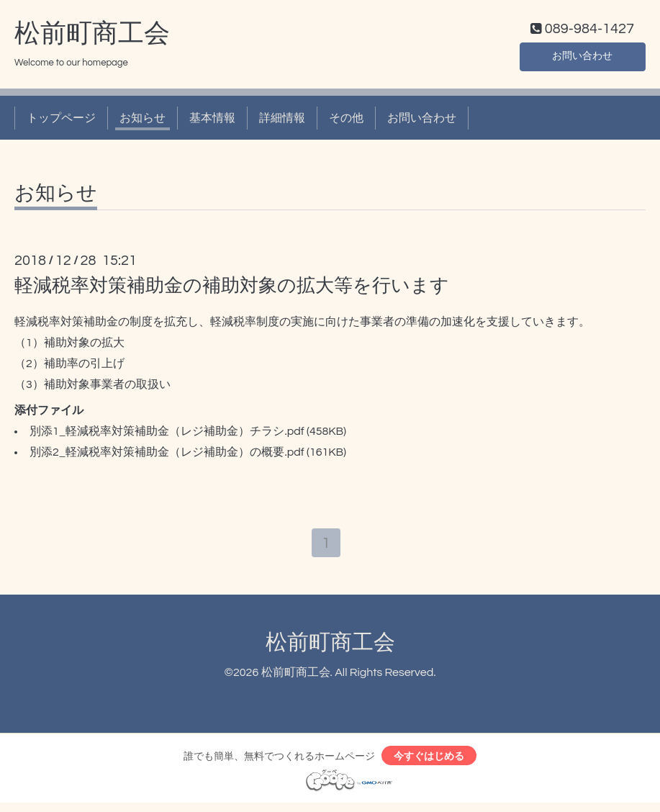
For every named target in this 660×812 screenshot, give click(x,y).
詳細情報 (282, 121)
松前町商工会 (92, 37)
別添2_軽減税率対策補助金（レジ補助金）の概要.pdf (167, 456)
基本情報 (212, 121)
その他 (346, 121)
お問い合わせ (582, 58)
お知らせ (143, 121)
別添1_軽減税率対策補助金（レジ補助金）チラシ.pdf (167, 435)
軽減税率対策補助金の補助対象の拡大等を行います (232, 289)
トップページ (61, 121)
